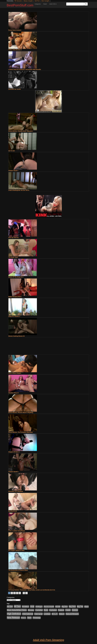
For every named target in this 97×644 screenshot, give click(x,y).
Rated (45, 4)
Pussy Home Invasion (15, 30)
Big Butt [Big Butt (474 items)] (65, 607)
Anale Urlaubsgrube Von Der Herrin (19, 190)
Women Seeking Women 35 (17, 336)
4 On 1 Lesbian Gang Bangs (17, 531)
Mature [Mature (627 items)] (62, 614)
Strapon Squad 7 (13, 171)
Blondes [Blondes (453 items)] (31, 610)
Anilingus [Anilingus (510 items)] (39, 607)
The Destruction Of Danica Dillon (18, 570)
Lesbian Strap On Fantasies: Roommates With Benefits (25, 69)
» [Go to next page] (26, 593)
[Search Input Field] (75, 4)
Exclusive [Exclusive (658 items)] (53, 610)
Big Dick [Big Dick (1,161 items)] (72, 606)
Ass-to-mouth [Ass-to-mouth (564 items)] (49, 607)
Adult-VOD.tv (53, 4)
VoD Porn (37, 1)
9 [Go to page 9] (24, 593)
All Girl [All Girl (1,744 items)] (10, 607)
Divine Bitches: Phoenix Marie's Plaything (21, 413)
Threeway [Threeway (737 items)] (37, 618)
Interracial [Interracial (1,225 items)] (38, 614)
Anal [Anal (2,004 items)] (32, 606)
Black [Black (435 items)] (87, 607)
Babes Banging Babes (15, 297)
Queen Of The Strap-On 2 (16, 277)
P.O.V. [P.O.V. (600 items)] (24, 618)
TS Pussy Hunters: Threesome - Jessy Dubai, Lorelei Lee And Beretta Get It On (32, 590)
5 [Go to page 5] (20, 593)
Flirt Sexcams (18, 1)
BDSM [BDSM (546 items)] (58, 607)
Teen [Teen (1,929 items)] (29, 618)
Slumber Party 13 (14, 393)
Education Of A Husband (16, 491)
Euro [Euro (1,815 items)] (46, 610)
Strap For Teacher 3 (14, 316)
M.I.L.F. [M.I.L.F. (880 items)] (55, 614)
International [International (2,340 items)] (28, 614)
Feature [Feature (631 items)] (61, 610)
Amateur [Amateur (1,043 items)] (25, 607)
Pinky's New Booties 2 (15, 50)
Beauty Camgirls (28, 1)
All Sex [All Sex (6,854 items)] (17, 606)
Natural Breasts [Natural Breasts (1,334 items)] (72, 614)
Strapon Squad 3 (13, 472)
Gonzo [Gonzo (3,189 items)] (75, 610)
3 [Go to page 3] (14, 593)
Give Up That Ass (14, 237)
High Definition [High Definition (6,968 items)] (14, 614)
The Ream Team (13, 257)
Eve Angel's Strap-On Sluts (16, 550)
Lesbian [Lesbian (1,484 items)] (47, 614)
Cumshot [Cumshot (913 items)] (39, 610)
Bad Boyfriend (13, 511)
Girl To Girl (12, 151)
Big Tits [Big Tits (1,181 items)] (80, 606)
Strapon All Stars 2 (14, 452)
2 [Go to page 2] (12, 593)
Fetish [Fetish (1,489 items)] (68, 610)
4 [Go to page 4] (17, 593)
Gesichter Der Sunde (15, 89)
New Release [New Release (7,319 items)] (13, 618)
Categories (38, 4)
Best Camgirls (45, 1)
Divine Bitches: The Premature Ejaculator (21, 432)
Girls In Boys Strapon (15, 373)
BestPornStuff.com (20, 5)
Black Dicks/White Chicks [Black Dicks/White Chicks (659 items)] (17, 610)
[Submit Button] (86, 4)
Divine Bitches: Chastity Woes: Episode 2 (21, 131)
